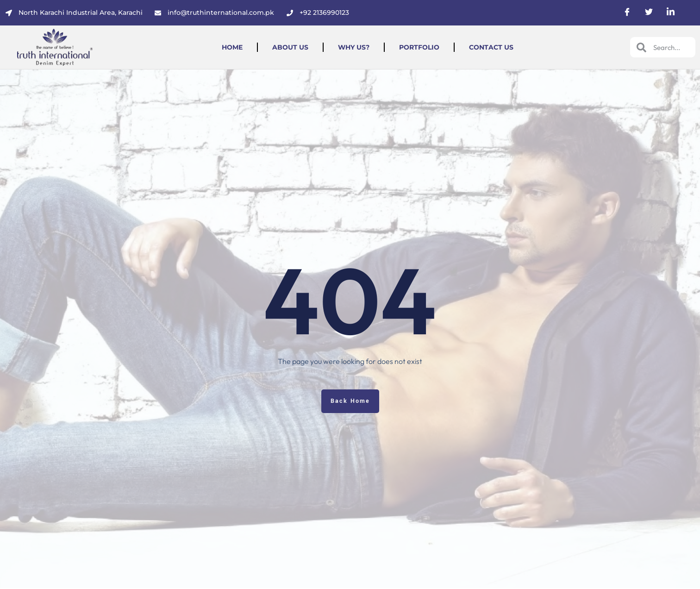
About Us (290, 47)
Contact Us (491, 47)
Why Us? (354, 47)
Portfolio (419, 47)
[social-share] (627, 11)
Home (232, 47)
